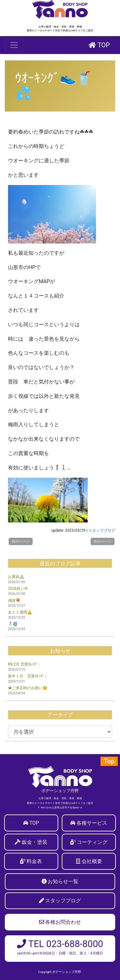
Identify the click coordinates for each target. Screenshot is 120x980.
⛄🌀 (13, 624)
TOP (99, 45)
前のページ (21, 541)
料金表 (34, 861)
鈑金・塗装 (35, 842)
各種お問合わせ (60, 922)
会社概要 (92, 861)
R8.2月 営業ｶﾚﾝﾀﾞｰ (24, 664)
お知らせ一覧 (63, 881)
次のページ (103, 541)
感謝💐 (14, 600)
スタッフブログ (102, 530)
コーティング (92, 842)
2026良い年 (18, 589)
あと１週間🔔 (20, 612)
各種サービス (92, 823)
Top (109, 761)
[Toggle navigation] (14, 45)
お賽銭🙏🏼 (16, 577)
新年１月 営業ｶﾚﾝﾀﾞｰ (27, 676)
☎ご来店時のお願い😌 (28, 688)
